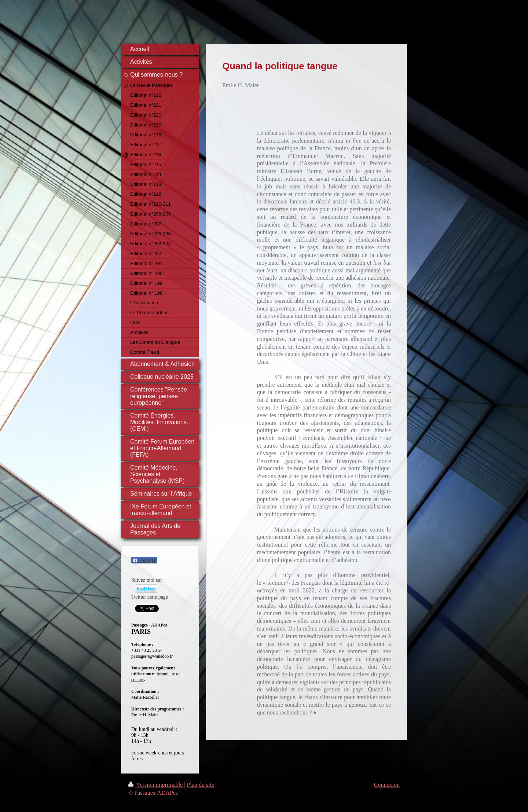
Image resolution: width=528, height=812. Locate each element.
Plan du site (201, 785)
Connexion (387, 785)
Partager (144, 561)
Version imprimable (156, 785)
